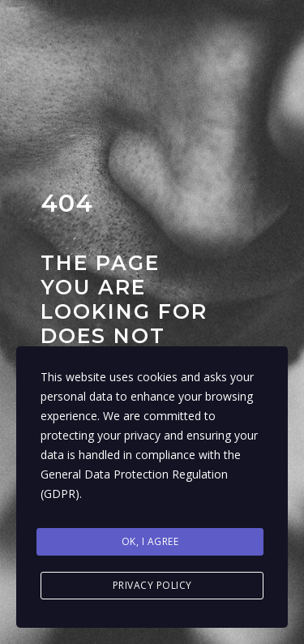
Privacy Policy (152, 585)
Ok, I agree (150, 541)
